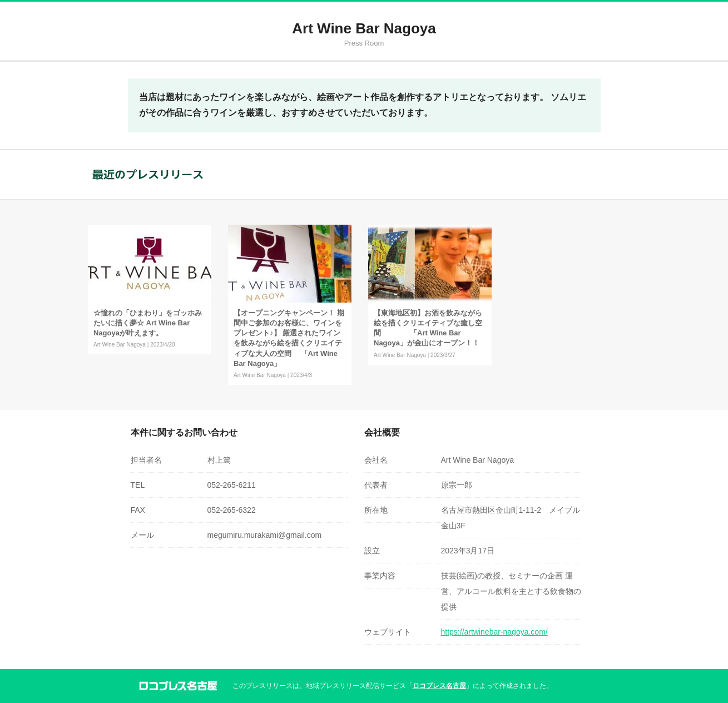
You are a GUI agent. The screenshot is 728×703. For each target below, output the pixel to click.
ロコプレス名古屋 (439, 686)
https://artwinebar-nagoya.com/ (494, 632)
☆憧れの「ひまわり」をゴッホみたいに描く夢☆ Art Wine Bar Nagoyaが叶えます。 (148, 323)
